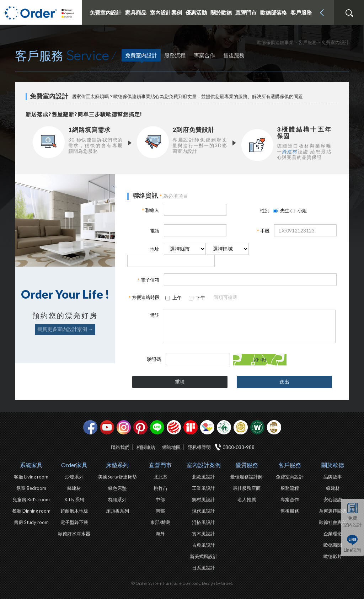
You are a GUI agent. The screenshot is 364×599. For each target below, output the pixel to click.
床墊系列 (117, 465)
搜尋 (349, 13)
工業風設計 (204, 488)
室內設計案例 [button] (166, 12)
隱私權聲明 (199, 447)
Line (157, 427)
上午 (176, 298)
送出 (284, 382)
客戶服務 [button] (301, 12)
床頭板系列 (117, 511)
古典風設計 (204, 545)
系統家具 (31, 465)
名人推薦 (247, 499)
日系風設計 (204, 568)
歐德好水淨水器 (74, 534)
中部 (160, 499)
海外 (160, 534)
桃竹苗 (160, 488)
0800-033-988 (239, 447)
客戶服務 (290, 465)
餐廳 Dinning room (31, 511)
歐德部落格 (274, 12)
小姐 (299, 210)
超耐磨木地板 (74, 511)
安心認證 (333, 499)
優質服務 (247, 465)
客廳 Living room (31, 477)
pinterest (140, 427)
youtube (107, 427)
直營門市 (160, 465)
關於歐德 (333, 465)
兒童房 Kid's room (31, 499)
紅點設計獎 (174, 427)
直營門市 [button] (246, 12)
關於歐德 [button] (221, 12)
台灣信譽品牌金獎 (241, 427)
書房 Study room (31, 522)
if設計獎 (191, 427)
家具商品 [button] (136, 12)
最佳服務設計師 (247, 477)
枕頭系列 (117, 499)
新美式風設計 (204, 556)
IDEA (207, 427)
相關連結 (146, 447)
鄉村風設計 (204, 499)
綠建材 (290, 151)
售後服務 (234, 55)
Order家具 (74, 465)
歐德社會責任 (333, 522)
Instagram (124, 427)
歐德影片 (333, 556)
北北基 (160, 477)
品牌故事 (333, 477)
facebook (90, 427)
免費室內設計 (106, 12)
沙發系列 (74, 477)
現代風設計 (204, 511)
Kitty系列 (74, 499)
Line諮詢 (352, 550)
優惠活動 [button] (196, 12)
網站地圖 (171, 447)
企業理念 (333, 534)
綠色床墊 (117, 488)
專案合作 (204, 55)
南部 (160, 511)
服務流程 (175, 55)
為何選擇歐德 (333, 511)
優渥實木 (257, 427)
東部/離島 (160, 522)
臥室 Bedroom (31, 488)
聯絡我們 (120, 447)
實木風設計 (204, 534)
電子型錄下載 (74, 522)
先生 (281, 210)
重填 (180, 382)
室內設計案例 (204, 465)
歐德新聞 (333, 545)
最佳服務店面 (247, 488)
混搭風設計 (204, 522)
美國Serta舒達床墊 (117, 477)
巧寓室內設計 (274, 427)
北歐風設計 (204, 477)
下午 (200, 298)
